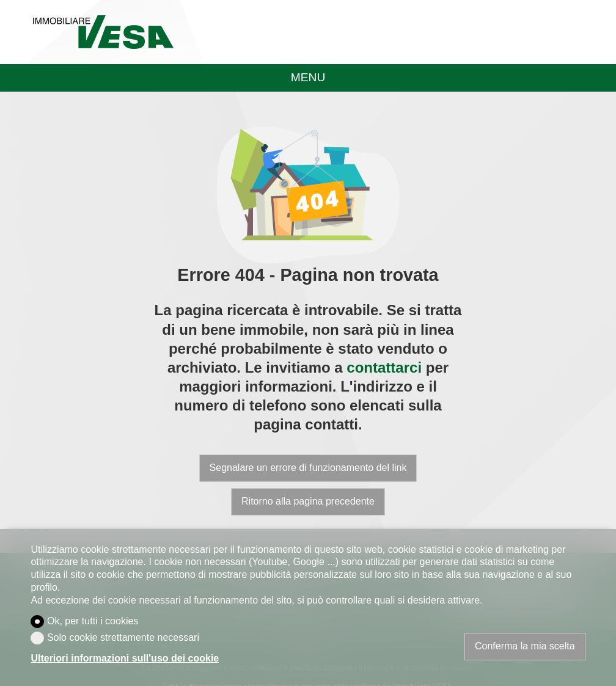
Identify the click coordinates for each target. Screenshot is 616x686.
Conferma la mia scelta (525, 646)
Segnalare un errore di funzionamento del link (308, 468)
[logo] (103, 32)
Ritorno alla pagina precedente (308, 501)
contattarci (384, 367)
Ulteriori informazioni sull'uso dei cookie (125, 658)
